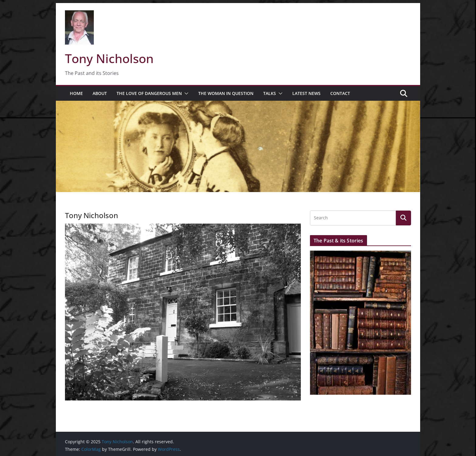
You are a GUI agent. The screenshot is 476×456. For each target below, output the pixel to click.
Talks (270, 93)
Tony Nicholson (109, 58)
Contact (340, 93)
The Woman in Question (226, 93)
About (100, 93)
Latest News (306, 93)
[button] (185, 93)
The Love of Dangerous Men (149, 93)
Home (76, 93)
